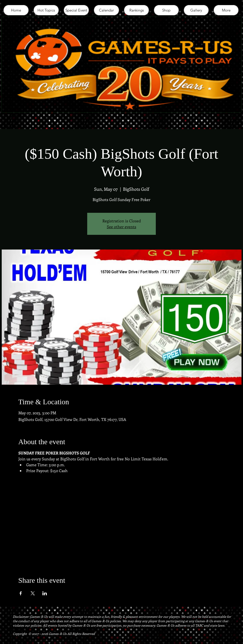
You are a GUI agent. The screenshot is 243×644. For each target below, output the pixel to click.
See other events (121, 227)
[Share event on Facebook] (21, 593)
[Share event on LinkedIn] (45, 593)
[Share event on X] (33, 593)
